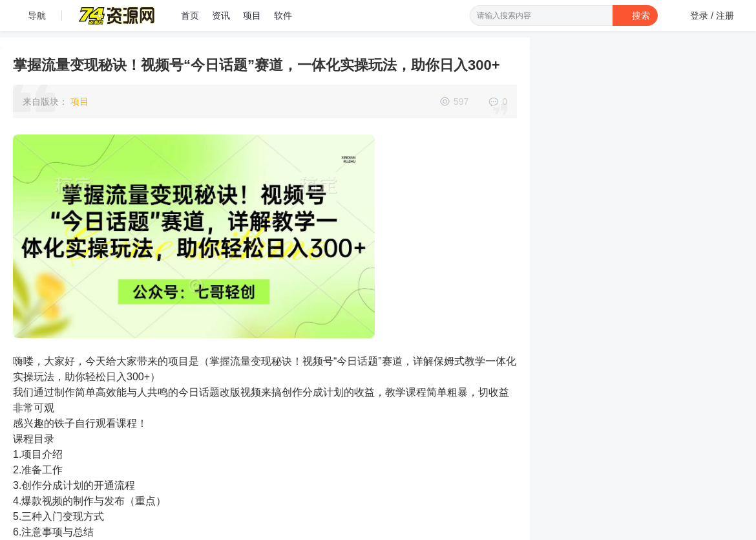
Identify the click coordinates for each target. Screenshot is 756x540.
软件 (283, 16)
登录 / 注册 (712, 16)
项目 (252, 16)
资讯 (221, 16)
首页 (190, 16)
